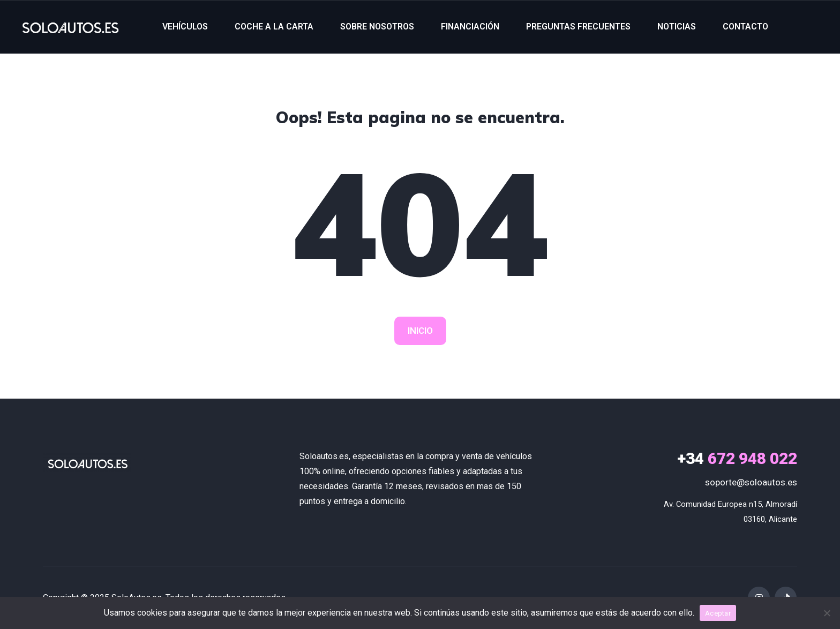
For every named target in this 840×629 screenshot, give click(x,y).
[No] (827, 613)
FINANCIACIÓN (470, 27)
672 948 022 (737, 458)
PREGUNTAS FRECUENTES (578, 27)
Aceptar (718, 613)
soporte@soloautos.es (751, 482)
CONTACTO (745, 27)
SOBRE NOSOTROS (377, 27)
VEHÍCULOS (185, 27)
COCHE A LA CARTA (274, 27)
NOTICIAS (677, 27)
